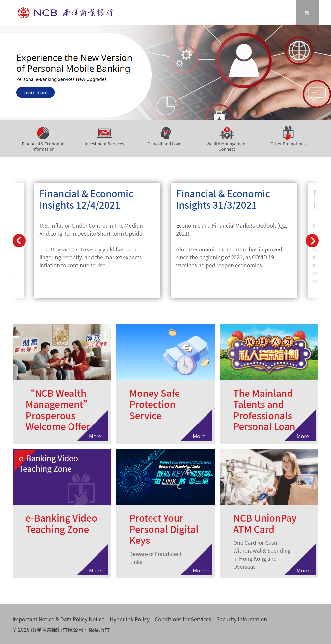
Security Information (242, 619)
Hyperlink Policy (130, 619)
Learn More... (97, 240)
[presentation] (19, 241)
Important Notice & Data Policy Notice (59, 619)
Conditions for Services (183, 619)
